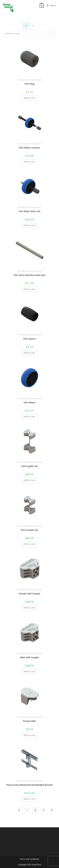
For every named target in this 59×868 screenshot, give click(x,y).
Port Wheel (29, 402)
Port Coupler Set (29, 530)
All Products (22, 80)
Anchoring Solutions (35, 781)
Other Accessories (35, 462)
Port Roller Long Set (29, 148)
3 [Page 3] (43, 810)
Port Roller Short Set (29, 211)
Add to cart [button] (29, 98)
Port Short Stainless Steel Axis (29, 275)
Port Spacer (30, 339)
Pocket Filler (29, 721)
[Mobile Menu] (50, 5)
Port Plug (30, 84)
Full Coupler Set (30, 466)
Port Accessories (35, 80)
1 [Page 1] (27, 810)
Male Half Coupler (29, 657)
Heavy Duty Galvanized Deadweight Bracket (29, 785)
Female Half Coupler (29, 594)
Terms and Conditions (29, 859)
